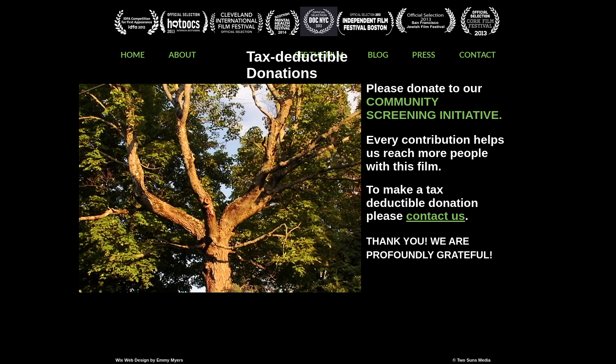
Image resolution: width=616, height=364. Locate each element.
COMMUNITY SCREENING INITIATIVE (433, 108)
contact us (436, 216)
